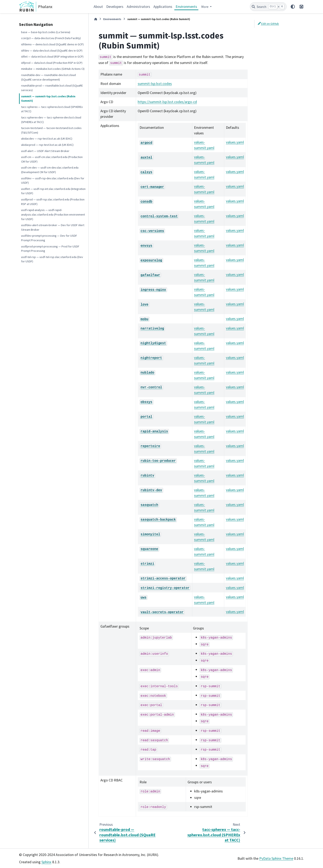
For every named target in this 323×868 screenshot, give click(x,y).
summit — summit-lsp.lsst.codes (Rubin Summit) (48, 99)
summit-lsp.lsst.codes (155, 84)
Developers (115, 7)
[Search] (268, 7)
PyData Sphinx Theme (276, 858)
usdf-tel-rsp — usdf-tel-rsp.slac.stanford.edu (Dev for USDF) (52, 259)
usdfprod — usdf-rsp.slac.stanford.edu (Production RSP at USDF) (53, 202)
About (98, 7)
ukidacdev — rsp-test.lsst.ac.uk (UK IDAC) (47, 139)
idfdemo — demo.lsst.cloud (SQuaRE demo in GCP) (52, 44)
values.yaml (235, 142)
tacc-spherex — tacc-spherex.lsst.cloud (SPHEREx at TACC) (52, 109)
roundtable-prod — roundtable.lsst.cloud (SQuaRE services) (52, 88)
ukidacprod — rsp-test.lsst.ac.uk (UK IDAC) (47, 145)
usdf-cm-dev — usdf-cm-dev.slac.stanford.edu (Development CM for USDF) (50, 170)
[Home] (96, 19)
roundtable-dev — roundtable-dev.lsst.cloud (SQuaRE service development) (48, 77)
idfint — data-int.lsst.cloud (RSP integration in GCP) (52, 57)
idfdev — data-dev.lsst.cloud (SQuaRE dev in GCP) (52, 51)
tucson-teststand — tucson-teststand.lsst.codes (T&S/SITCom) (51, 130)
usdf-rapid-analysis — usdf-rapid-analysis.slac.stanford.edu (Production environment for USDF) (53, 214)
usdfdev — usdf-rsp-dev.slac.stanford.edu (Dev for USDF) (53, 181)
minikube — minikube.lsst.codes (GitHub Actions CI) (53, 69)
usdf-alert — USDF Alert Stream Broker (45, 151)
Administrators (138, 7)
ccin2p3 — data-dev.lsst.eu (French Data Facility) (51, 38)
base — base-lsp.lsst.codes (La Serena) (46, 32)
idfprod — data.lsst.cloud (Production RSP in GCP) (52, 63)
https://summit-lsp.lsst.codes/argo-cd (167, 102)
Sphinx (46, 862)
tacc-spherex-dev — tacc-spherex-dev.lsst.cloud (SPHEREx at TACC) (51, 120)
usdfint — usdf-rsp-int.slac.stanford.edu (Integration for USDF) (53, 191)
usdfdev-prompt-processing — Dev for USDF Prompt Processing (49, 238)
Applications (163, 7)
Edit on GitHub (268, 24)
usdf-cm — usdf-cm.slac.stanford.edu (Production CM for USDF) (52, 159)
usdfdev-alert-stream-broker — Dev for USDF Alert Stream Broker (53, 227)
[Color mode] (293, 7)
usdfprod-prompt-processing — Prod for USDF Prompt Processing (50, 249)
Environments (186, 7)
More (205, 7)
